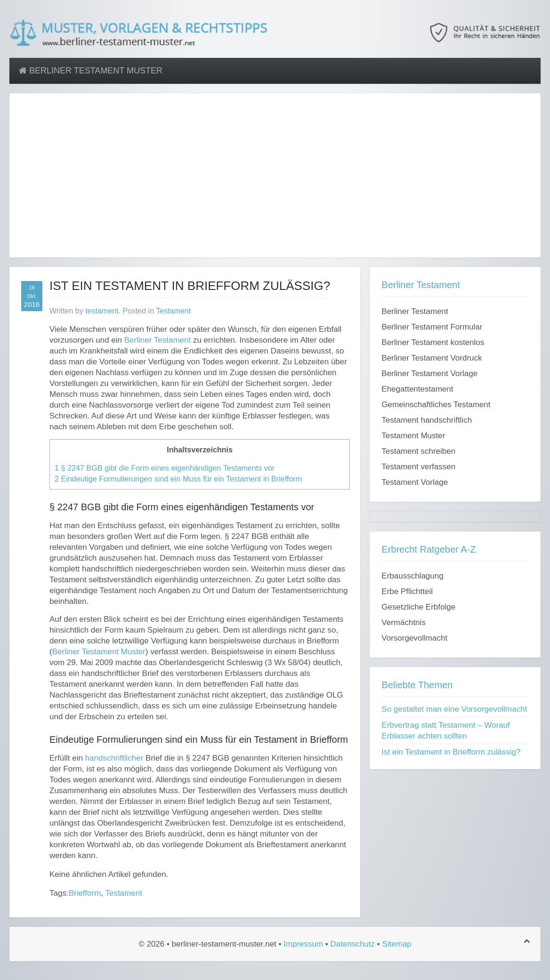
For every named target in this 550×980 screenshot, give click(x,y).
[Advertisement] (275, 181)
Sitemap (396, 944)
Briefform (85, 893)
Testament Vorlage (415, 482)
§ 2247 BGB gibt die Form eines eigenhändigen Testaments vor (165, 468)
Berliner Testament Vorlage (429, 374)
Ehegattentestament (417, 389)
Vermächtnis (404, 623)
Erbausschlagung (412, 576)
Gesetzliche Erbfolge (418, 607)
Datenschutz (353, 944)
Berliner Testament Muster (91, 71)
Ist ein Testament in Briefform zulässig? (451, 752)
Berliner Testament (158, 340)
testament (102, 311)
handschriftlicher (114, 758)
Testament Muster (413, 436)
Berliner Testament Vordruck (432, 358)
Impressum (303, 944)
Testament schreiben (418, 451)
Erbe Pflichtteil (407, 591)
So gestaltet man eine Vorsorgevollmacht (454, 709)
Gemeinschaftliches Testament (436, 405)
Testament (173, 311)
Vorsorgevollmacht (414, 638)
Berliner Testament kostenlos (433, 342)
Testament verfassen (418, 467)
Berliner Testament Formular (432, 327)
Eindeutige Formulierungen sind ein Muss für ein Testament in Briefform (178, 479)
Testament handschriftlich (427, 420)
